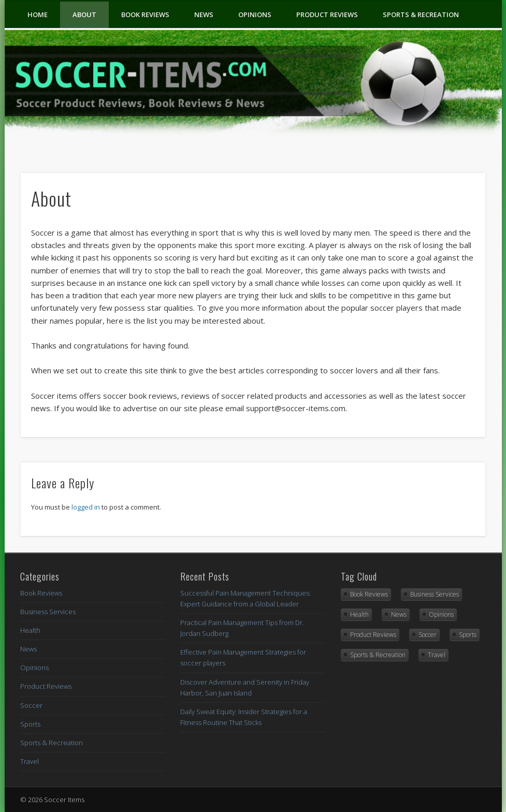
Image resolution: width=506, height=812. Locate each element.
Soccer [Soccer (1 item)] (428, 635)
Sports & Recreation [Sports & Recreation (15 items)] (378, 655)
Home (38, 15)
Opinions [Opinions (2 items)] (441, 614)
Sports (30, 724)
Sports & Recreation (421, 15)
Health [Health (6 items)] (359, 614)
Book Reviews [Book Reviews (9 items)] (369, 594)
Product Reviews (327, 15)
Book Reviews (145, 15)
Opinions (255, 15)
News (204, 15)
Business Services (48, 612)
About (84, 15)
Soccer (31, 705)
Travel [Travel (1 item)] (437, 655)
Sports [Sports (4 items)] (468, 635)
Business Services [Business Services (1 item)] (435, 594)
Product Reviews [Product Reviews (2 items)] (373, 635)
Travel (30, 761)
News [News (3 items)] (399, 614)
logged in (86, 507)
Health (30, 630)
